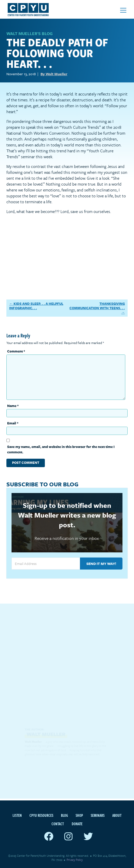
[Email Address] (46, 564)
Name (13, 406)
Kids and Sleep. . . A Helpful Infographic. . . (36, 306)
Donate (77, 824)
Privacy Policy (75, 860)
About (117, 815)
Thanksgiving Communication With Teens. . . (97, 306)
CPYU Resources (41, 815)
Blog (64, 815)
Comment (16, 351)
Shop (79, 815)
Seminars (98, 815)
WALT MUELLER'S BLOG (29, 34)
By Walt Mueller (54, 74)
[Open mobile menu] (123, 10)
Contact (58, 824)
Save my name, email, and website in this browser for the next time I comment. (61, 449)
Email (13, 423)
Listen (17, 815)
